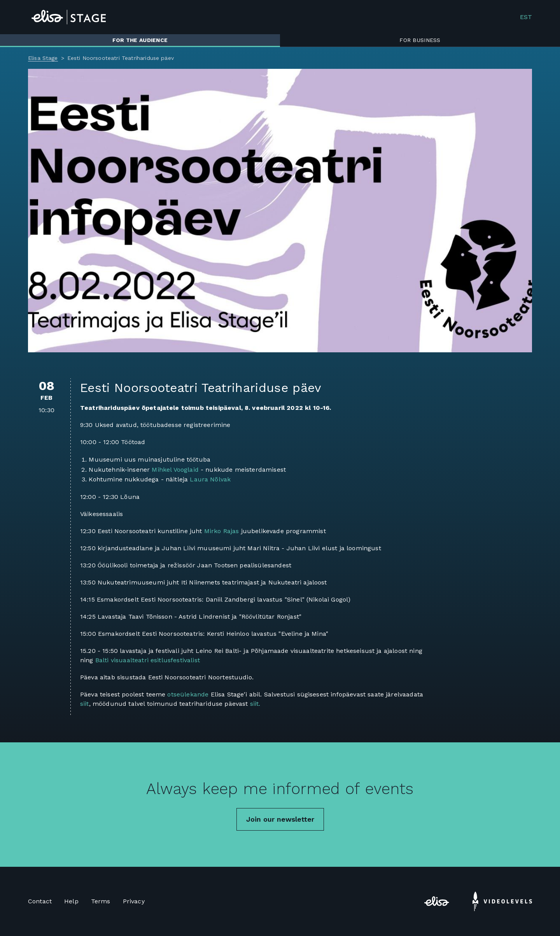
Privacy (134, 901)
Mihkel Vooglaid (175, 470)
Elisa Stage (43, 58)
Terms (101, 901)
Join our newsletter (280, 819)
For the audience (140, 40)
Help (71, 901)
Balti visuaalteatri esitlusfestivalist (148, 660)
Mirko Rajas (222, 531)
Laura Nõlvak (210, 479)
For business (420, 40)
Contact (40, 901)
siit (85, 704)
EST (526, 17)
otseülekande (188, 694)
